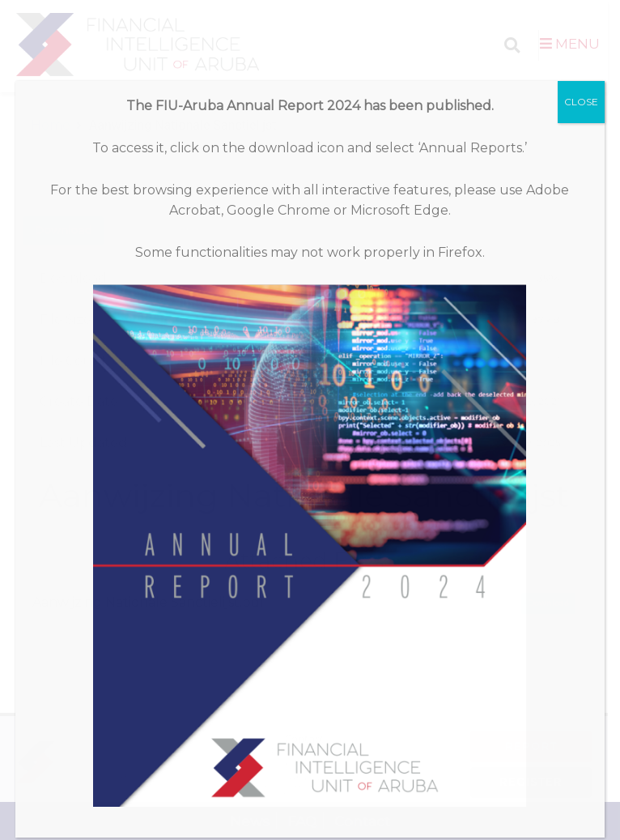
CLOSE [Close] (581, 102)
